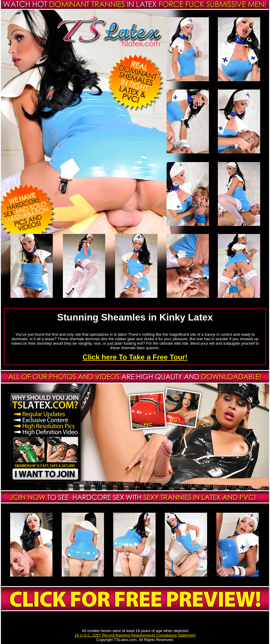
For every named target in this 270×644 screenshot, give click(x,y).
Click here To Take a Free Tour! (135, 357)
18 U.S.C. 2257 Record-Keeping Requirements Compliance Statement (135, 635)
